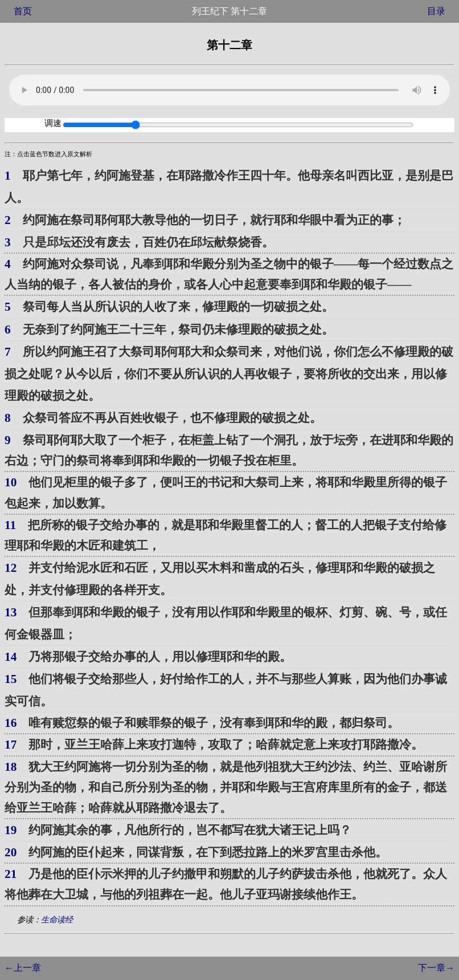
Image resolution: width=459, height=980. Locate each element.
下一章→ (436, 968)
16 (11, 723)
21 (11, 874)
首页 (23, 11)
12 (11, 568)
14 (11, 657)
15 (11, 679)
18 (11, 767)
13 (11, 612)
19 (11, 830)
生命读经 (57, 920)
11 (10, 525)
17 (11, 745)
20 (11, 852)
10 (11, 482)
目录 (436, 11)
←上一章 (23, 968)
